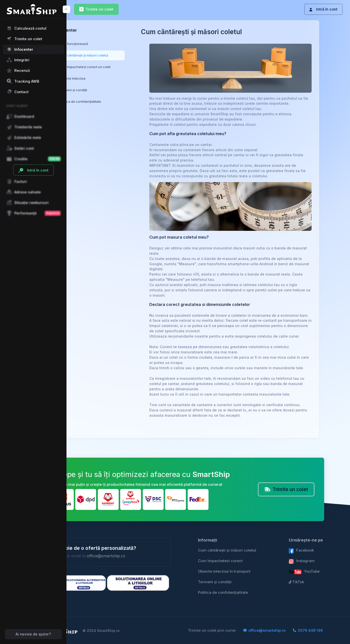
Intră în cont (323, 9)
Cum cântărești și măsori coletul (109, 55)
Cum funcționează (99, 44)
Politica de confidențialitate (106, 101)
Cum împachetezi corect (244, 554)
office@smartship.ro (132, 550)
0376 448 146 (331, 630)
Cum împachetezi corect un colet (111, 67)
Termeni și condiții (99, 90)
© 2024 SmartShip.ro (127, 631)
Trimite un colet (96, 10)
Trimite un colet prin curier (235, 630)
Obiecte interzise (98, 78)
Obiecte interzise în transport (248, 565)
